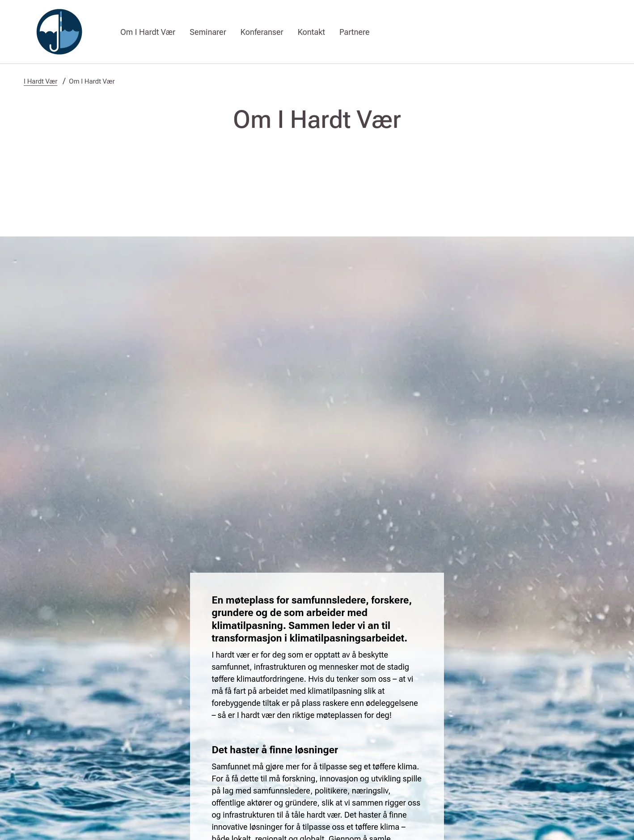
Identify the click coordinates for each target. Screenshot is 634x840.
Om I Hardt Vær (148, 32)
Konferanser (262, 32)
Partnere (355, 32)
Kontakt (311, 32)
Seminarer (208, 32)
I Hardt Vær (40, 81)
